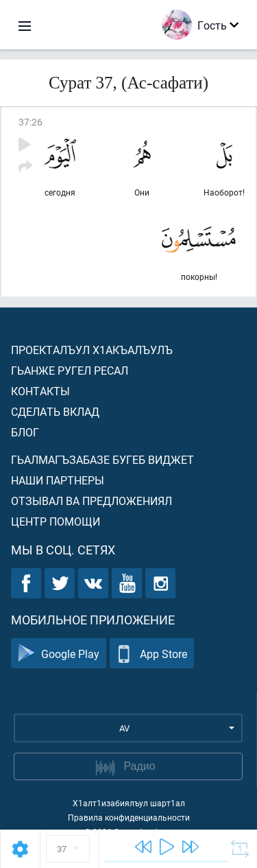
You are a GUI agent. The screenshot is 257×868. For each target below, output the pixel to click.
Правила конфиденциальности (129, 817)
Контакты (40, 391)
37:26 (30, 122)
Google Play (59, 654)
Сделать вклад (55, 411)
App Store (152, 654)
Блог (25, 432)
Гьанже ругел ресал (70, 370)
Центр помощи (56, 521)
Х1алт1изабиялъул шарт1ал (129, 803)
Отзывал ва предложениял (91, 501)
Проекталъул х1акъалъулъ (92, 350)
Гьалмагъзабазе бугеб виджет (102, 459)
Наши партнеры (58, 480)
